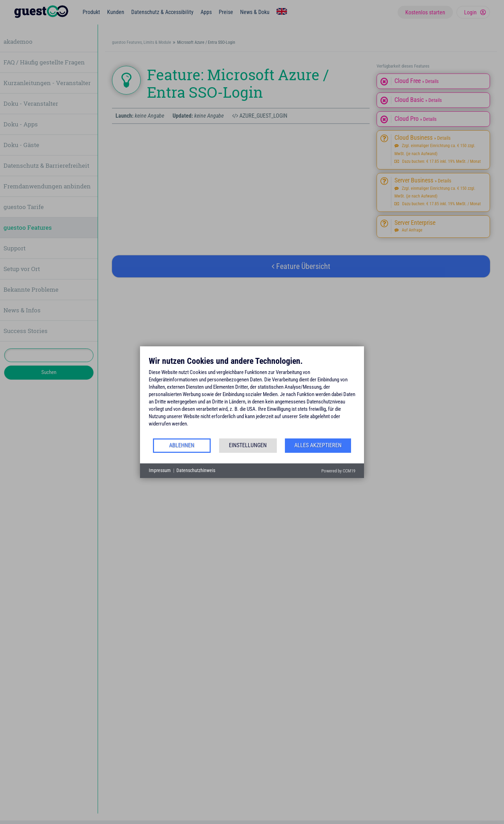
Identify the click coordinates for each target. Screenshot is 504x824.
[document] (252, 397)
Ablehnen (182, 445)
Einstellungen (248, 445)
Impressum (160, 470)
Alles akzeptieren (318, 445)
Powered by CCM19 (338, 471)
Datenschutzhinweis (196, 470)
